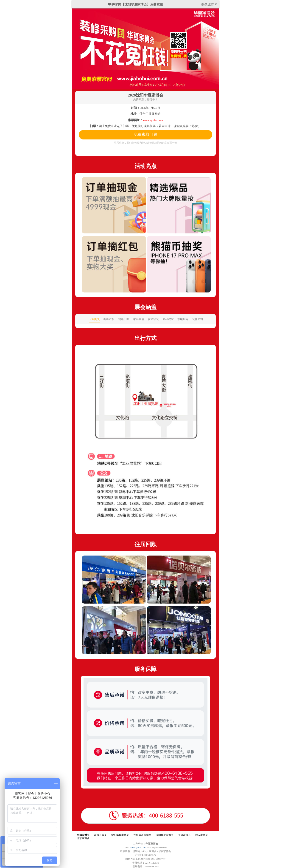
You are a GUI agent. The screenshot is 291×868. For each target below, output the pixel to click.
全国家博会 (83, 835)
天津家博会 (184, 835)
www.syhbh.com (138, 847)
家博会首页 (100, 835)
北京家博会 (83, 838)
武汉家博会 (202, 835)
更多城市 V (209, 4)
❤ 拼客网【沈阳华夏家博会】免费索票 (136, 4)
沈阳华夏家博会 (120, 835)
